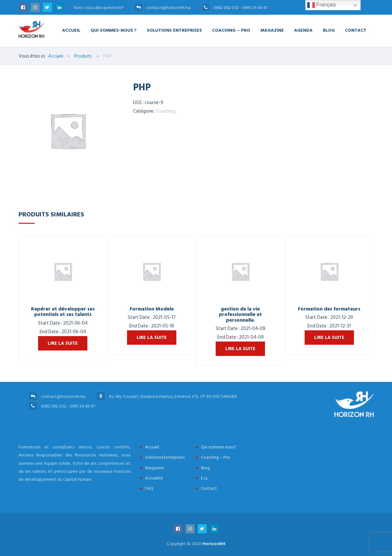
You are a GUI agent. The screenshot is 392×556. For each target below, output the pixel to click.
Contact (356, 30)
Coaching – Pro (231, 30)
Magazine (272, 30)
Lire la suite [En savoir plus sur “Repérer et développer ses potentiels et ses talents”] (63, 343)
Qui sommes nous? (219, 447)
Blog (329, 30)
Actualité (154, 478)
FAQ (149, 488)
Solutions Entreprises (174, 30)
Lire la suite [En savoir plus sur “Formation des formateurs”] (329, 338)
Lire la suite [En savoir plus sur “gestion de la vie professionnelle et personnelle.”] (240, 349)
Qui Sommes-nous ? (114, 30)
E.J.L (204, 478)
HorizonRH (214, 544)
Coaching (166, 111)
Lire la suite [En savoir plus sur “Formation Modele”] (152, 338)
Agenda (303, 30)
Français (322, 5)
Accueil (71, 30)
